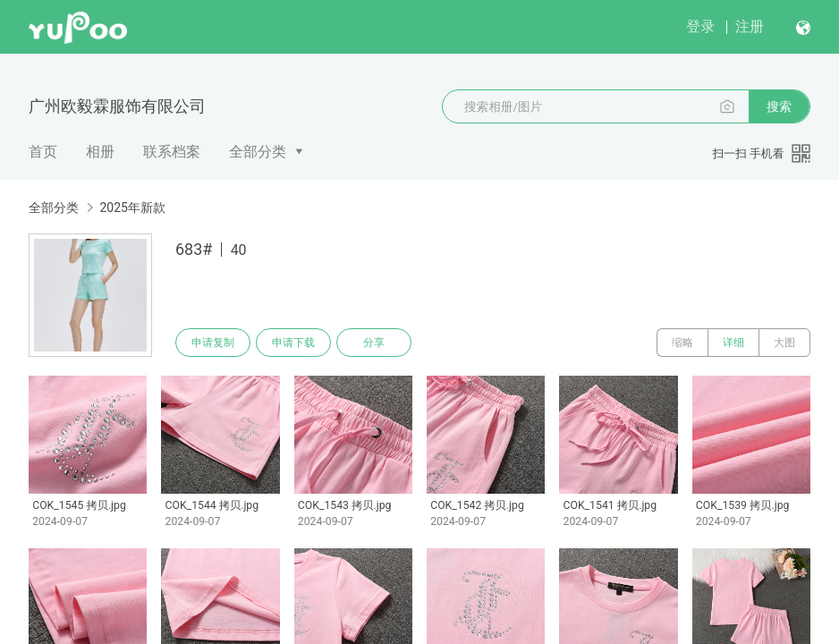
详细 (733, 343)
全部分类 (258, 152)
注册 (750, 26)
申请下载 (293, 343)
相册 (100, 152)
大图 (784, 343)
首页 (43, 152)
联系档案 (172, 152)
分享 (374, 343)
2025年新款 (132, 208)
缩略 (682, 343)
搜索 (779, 106)
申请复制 (213, 343)
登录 (700, 26)
